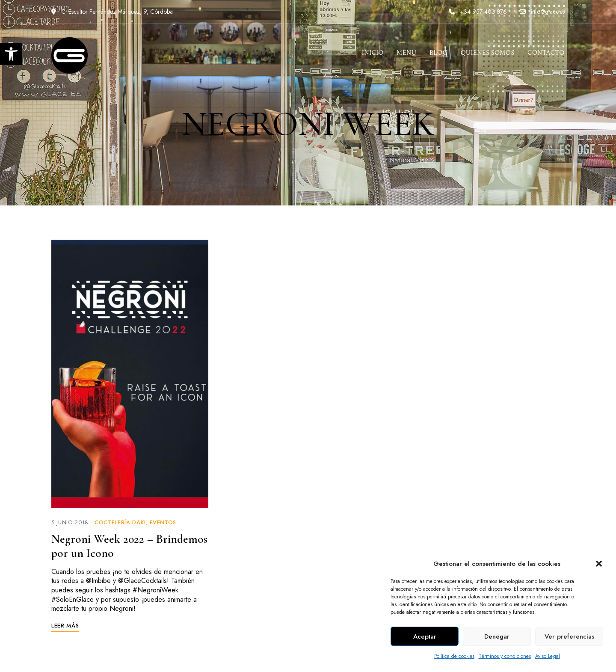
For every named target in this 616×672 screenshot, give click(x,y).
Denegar (497, 636)
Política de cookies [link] (454, 656)
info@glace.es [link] (542, 12)
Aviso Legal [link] (548, 656)
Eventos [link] (163, 522)
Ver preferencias (569, 636)
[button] (599, 564)
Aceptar (425, 636)
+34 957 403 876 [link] (478, 12)
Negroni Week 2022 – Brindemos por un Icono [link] (129, 546)
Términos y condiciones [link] (505, 656)
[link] (11, 54)
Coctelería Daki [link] (120, 522)
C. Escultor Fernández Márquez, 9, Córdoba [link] (112, 12)
